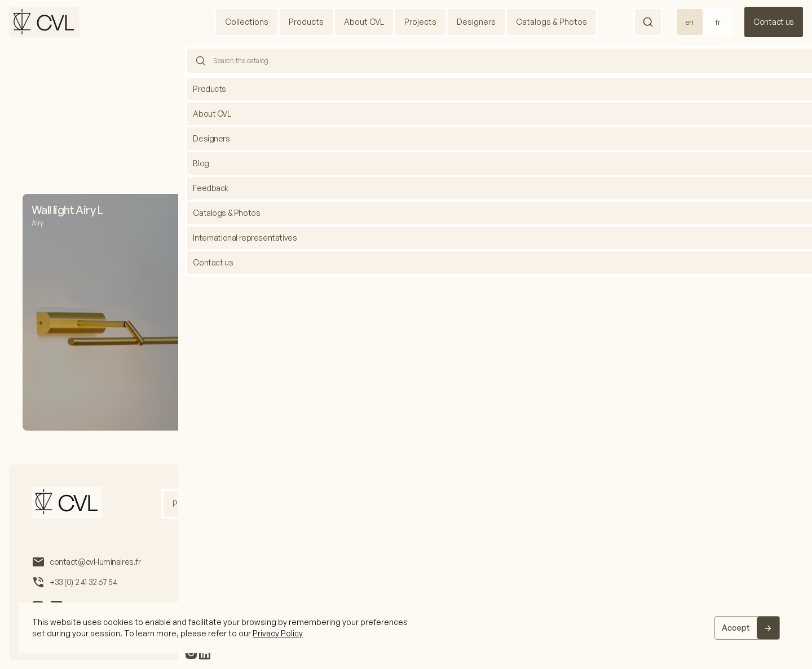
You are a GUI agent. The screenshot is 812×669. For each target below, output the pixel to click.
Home (391, 71)
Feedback (652, 504)
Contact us (774, 22)
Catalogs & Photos (551, 22)
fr (718, 22)
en (690, 22)
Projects (420, 22)
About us (242, 504)
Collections (247, 22)
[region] (406, 628)
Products (306, 22)
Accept (736, 628)
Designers (476, 22)
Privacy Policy (278, 633)
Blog (482, 504)
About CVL (364, 22)
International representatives (562, 504)
